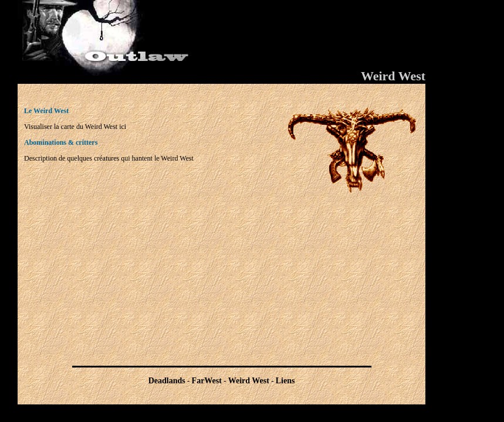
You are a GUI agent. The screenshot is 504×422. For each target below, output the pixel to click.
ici (123, 127)
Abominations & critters (61, 142)
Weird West (249, 381)
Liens (285, 381)
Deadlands (167, 381)
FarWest (207, 381)
